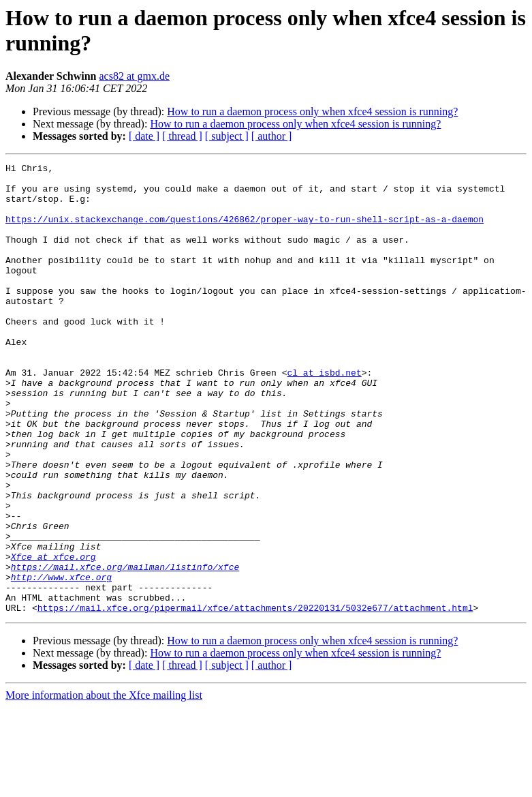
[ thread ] (182, 136)
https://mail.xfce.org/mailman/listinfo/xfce (125, 648)
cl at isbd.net (324, 415)
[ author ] (272, 136)
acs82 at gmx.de (135, 76)
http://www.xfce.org (61, 661)
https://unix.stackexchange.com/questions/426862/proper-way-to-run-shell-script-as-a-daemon (245, 231)
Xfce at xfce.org (53, 636)
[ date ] (144, 136)
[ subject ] (227, 136)
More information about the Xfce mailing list (104, 785)
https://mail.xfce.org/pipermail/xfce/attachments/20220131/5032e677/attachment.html (255, 697)
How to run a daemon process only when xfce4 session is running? (312, 111)
